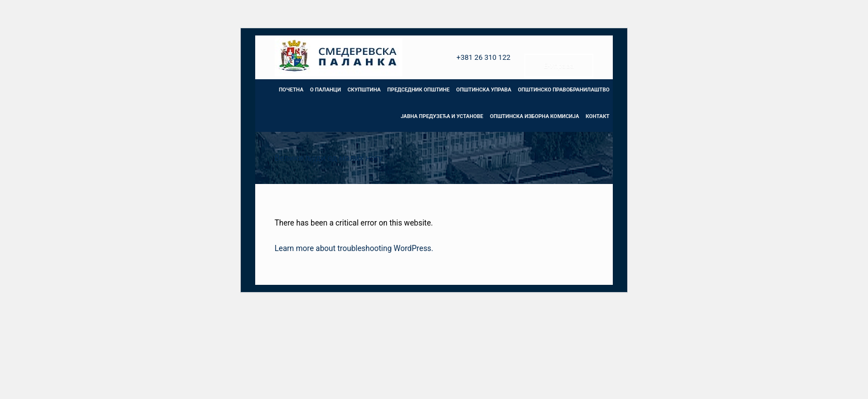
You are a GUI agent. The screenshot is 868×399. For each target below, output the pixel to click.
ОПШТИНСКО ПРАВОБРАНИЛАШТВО (564, 89)
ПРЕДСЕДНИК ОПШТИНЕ (418, 89)
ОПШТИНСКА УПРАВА (484, 89)
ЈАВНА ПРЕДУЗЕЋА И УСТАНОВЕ (442, 116)
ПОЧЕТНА (291, 89)
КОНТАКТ (598, 116)
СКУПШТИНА (364, 89)
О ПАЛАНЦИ (325, 89)
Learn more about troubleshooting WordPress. (354, 248)
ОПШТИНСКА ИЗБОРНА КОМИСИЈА (534, 116)
